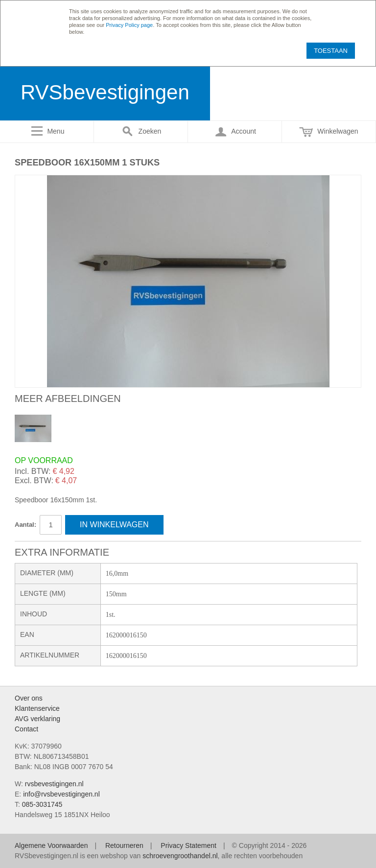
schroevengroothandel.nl (180, 856)
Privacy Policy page (129, 25)
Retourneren (124, 845)
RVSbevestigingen (105, 92)
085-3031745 (42, 804)
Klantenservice (37, 708)
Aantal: (25, 525)
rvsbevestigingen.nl (54, 784)
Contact (26, 729)
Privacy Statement (188, 845)
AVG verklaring (37, 719)
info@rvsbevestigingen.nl (61, 794)
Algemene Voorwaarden (51, 845)
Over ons (29, 698)
